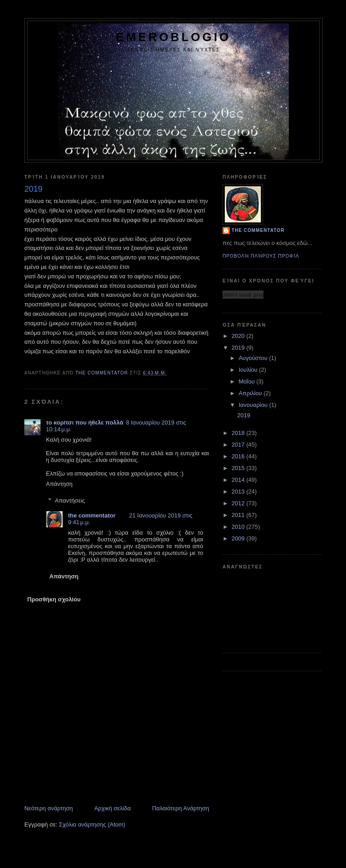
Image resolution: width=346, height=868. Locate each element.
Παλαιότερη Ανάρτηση (181, 808)
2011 (239, 515)
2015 (239, 468)
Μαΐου (248, 381)
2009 (239, 538)
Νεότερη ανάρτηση (49, 808)
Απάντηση (59, 484)
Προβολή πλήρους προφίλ (261, 256)
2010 (239, 527)
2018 (239, 433)
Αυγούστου (254, 358)
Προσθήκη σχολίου (54, 599)
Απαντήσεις (70, 501)
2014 (239, 480)
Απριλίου (251, 393)
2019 (239, 348)
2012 (239, 503)
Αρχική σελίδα (112, 808)
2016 (239, 456)
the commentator (92, 515)
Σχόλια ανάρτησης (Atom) (92, 824)
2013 (239, 492)
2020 (239, 336)
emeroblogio (173, 37)
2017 (239, 445)
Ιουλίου (249, 370)
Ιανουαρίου (254, 405)
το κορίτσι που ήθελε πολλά (85, 422)
